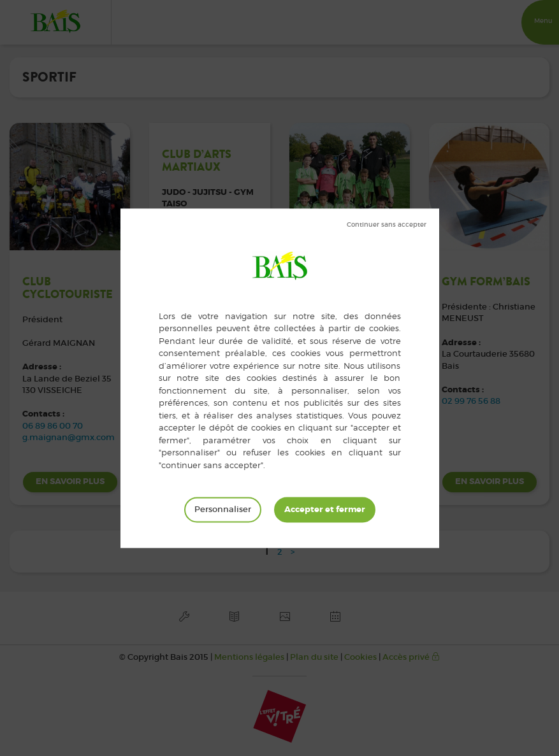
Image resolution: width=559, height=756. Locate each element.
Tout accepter (325, 510)
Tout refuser (387, 225)
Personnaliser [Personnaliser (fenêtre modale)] (223, 509)
